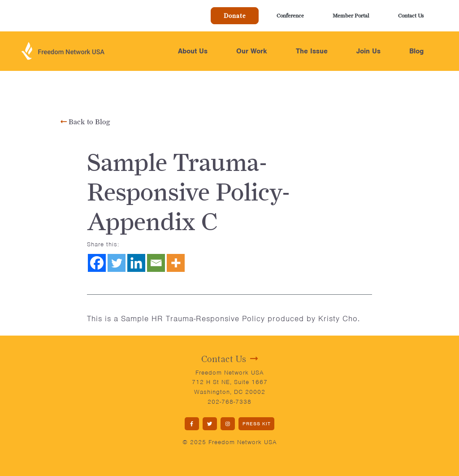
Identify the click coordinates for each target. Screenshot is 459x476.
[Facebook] (97, 263)
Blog (416, 51)
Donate (235, 16)
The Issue (312, 51)
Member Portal (351, 15)
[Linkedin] (136, 263)
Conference (290, 15)
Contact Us (411, 15)
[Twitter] (117, 263)
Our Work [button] (252, 51)
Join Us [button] (368, 51)
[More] (176, 263)
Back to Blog (85, 122)
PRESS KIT (257, 424)
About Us (193, 51)
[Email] (156, 263)
